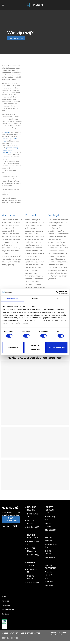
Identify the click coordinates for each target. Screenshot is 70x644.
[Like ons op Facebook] (11, 526)
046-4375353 (51, 558)
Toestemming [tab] (12, 299)
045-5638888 (33, 527)
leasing (15, 148)
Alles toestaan (57, 347)
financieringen (7, 152)
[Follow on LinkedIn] (16, 526)
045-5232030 (51, 530)
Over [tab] (58, 299)
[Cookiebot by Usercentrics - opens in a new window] (58, 292)
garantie (9, 148)
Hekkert (7, 132)
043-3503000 (33, 555)
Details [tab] (35, 299)
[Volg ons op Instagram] (14, 526)
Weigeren (13, 347)
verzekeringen (7, 150)
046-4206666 (33, 583)
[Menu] (3, 5)
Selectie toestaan (35, 347)
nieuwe (4, 139)
